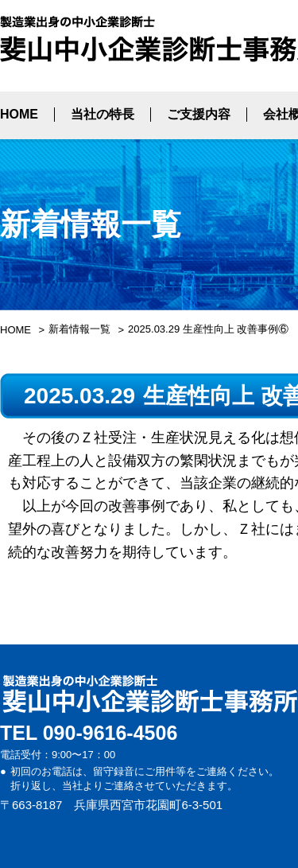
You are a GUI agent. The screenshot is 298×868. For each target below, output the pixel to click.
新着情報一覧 (79, 329)
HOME (19, 114)
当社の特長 (103, 114)
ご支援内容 (199, 114)
